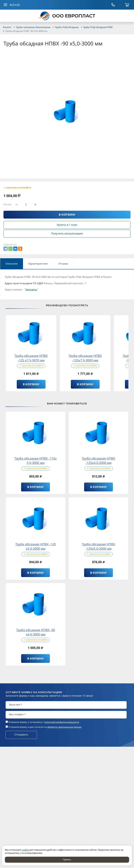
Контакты (31, 289)
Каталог (7, 27)
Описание (12, 264)
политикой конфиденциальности (62, 722)
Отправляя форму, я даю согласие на (45, 727)
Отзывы (63, 264)
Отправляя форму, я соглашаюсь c (44, 722)
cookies (25, 850)
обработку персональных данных (64, 727)
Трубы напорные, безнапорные (33, 27)
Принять (67, 860)
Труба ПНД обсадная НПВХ (98, 27)
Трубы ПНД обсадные (67, 27)
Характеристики (38, 264)
